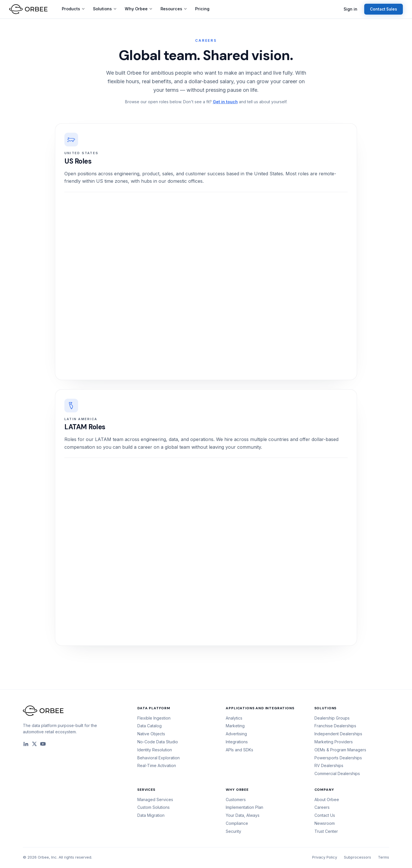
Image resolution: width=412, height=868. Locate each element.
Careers (322, 807)
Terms (384, 857)
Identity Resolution (155, 750)
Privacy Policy (325, 857)
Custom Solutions (153, 807)
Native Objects (151, 734)
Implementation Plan (244, 807)
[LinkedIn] (26, 744)
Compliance (237, 823)
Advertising (236, 734)
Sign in (350, 9)
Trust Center (326, 831)
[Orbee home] (28, 9)
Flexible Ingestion (154, 718)
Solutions (105, 9)
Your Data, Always (243, 815)
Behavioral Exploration (159, 758)
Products (73, 9)
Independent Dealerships (338, 734)
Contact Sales (384, 9)
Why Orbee (139, 9)
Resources (174, 9)
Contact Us (325, 815)
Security (233, 831)
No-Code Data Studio (158, 742)
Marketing (235, 726)
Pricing (202, 9)
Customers (236, 800)
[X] (34, 744)
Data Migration (151, 815)
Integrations (237, 742)
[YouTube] (43, 744)
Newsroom (325, 823)
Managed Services (155, 800)
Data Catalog (149, 726)
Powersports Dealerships (338, 758)
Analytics (234, 718)
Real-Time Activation (157, 765)
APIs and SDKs (239, 750)
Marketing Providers (334, 742)
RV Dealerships (329, 765)
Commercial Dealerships (337, 773)
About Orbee (327, 800)
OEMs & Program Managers (340, 750)
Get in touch (225, 102)
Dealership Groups (332, 718)
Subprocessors (357, 857)
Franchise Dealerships (335, 726)
